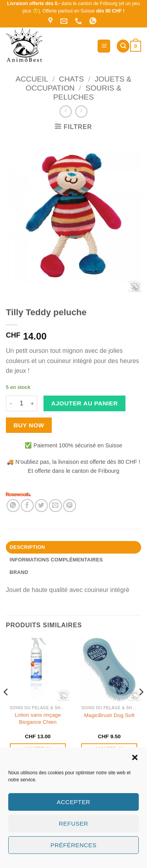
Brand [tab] (19, 572)
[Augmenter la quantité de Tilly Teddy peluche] (33, 403)
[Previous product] (81, 112)
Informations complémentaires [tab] (56, 560)
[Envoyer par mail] (55, 506)
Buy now (29, 425)
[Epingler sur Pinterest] (70, 506)
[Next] (141, 708)
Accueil (32, 79)
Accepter (73, 802)
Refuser (73, 824)
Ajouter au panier (85, 403)
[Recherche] (123, 46)
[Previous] (6, 708)
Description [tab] (27, 547)
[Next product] (66, 112)
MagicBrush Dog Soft (109, 715)
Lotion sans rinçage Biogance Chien (38, 718)
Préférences (73, 845)
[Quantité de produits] (22, 403)
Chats (71, 79)
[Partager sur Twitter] (41, 506)
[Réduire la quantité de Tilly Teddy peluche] (11, 403)
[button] (135, 757)
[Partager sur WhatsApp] (13, 506)
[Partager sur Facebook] (27, 506)
